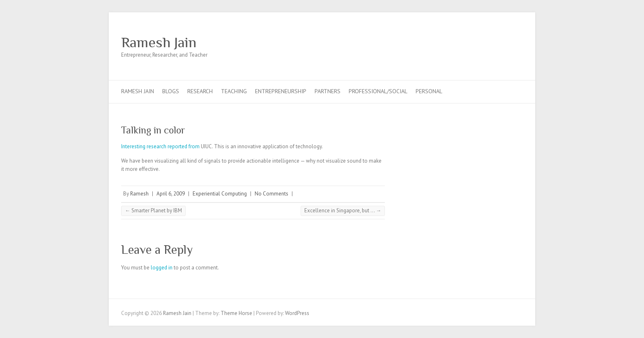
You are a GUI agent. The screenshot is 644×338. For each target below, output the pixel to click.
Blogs (171, 91)
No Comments (271, 194)
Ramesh (139, 194)
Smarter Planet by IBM (153, 210)
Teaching (234, 91)
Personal (429, 91)
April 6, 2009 (171, 194)
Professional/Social (378, 91)
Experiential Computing (220, 194)
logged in (162, 268)
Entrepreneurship (281, 91)
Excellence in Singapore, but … (343, 210)
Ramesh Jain (159, 42)
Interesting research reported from (160, 146)
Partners (328, 91)
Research (200, 91)
